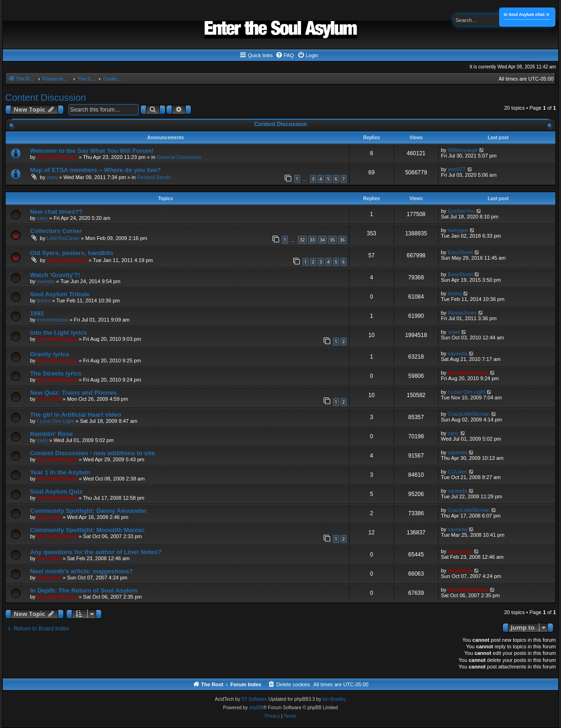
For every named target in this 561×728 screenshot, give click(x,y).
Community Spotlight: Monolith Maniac (87, 530)
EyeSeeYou (461, 211)
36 (342, 240)
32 (302, 240)
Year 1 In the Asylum (60, 472)
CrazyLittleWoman (469, 414)
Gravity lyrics (50, 354)
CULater (458, 472)
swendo (46, 281)
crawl (454, 332)
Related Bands (154, 177)
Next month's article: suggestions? (81, 571)
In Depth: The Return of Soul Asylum (84, 590)
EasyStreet (461, 252)
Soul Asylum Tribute (60, 294)
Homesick (49, 399)
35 (332, 240)
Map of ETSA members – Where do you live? (95, 170)
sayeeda (458, 353)
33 (312, 240)
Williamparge (463, 150)
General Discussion (179, 157)
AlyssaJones (462, 313)
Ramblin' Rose (51, 434)
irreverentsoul (53, 320)
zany (52, 177)
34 (322, 240)
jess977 (457, 169)
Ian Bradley (334, 699)
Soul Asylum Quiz (56, 492)
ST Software (254, 699)
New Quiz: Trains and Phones (73, 393)
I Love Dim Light (466, 392)
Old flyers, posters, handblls (72, 253)
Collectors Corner (56, 231)
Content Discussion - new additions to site (92, 453)
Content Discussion (45, 98)
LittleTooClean (63, 238)
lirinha (44, 300)
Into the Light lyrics (59, 333)
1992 (37, 313)
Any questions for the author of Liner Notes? (96, 552)
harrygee (458, 230)
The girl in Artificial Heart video (76, 415)
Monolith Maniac (57, 157)
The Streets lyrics (56, 373)
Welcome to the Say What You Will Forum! (92, 151)
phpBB (256, 708)
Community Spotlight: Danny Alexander (88, 511)
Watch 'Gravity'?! (55, 275)
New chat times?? (56, 212)
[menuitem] (285, 55)
